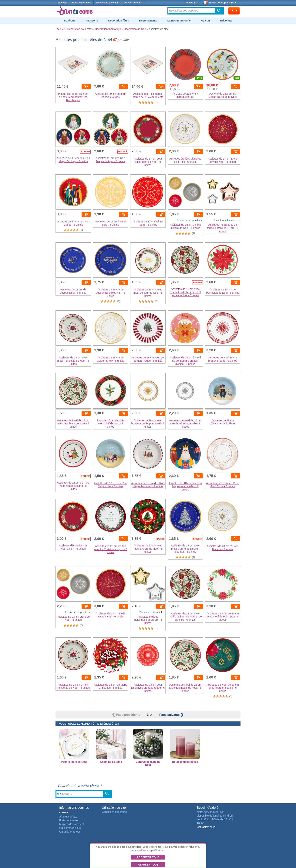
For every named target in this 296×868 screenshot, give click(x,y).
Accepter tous (148, 857)
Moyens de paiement (108, 3)
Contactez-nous (206, 827)
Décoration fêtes (119, 21)
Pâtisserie (92, 21)
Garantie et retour (70, 832)
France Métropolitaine (220, 3)
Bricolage (226, 21)
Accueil (62, 3)
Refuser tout (148, 865)
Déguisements (148, 21)
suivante (171, 715)
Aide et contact (133, 3)
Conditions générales (114, 812)
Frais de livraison (81, 3)
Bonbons (70, 21)
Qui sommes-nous (70, 828)
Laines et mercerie (179, 21)
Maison (205, 21)
